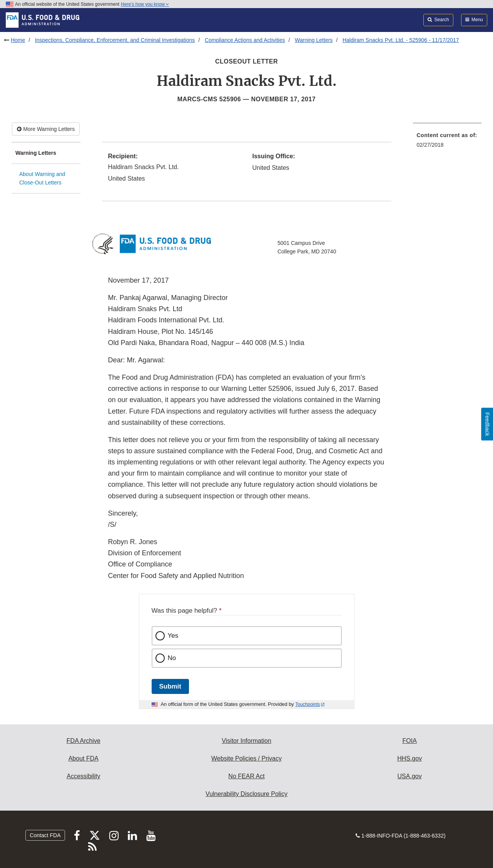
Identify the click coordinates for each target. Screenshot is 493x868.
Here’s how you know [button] (145, 4)
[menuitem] (447, 142)
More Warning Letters (46, 129)
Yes (173, 636)
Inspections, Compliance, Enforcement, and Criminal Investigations (115, 40)
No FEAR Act (246, 776)
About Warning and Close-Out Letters (42, 178)
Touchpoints (307, 704)
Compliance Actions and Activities (245, 40)
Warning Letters (314, 40)
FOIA (409, 741)
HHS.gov (409, 758)
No (172, 658)
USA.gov (410, 776)
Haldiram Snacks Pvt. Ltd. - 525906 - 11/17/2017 (401, 40)
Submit (170, 686)
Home (18, 40)
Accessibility (83, 776)
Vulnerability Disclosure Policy (246, 794)
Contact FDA (45, 835)
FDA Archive (84, 741)
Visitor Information (246, 741)
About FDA (84, 758)
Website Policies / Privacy (246, 758)
